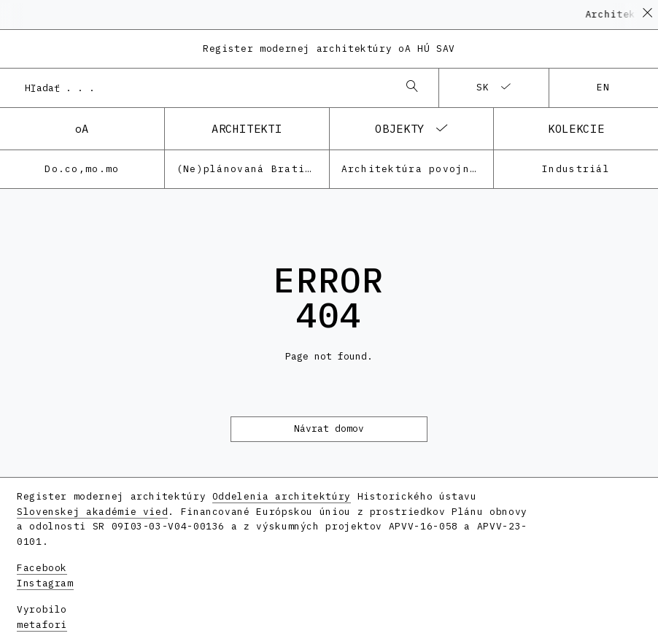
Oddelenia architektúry (282, 496)
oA (82, 128)
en (604, 87)
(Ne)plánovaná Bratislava (253, 169)
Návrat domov (329, 428)
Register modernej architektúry (329, 49)
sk (483, 87)
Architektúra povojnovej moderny (418, 169)
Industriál (576, 169)
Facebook (42, 568)
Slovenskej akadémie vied (92, 512)
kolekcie (576, 128)
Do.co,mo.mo (82, 169)
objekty (399, 128)
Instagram (45, 583)
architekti (247, 128)
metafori (42, 625)
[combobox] (205, 88)
